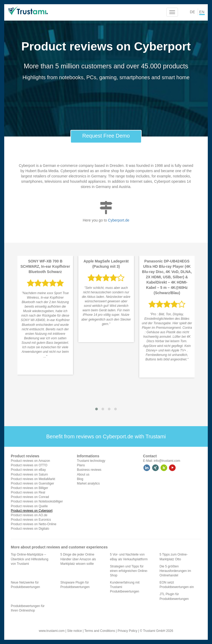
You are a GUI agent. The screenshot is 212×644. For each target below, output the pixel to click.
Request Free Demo (106, 136)
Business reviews (89, 470)
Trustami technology (91, 461)
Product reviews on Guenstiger (32, 483)
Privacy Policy (127, 631)
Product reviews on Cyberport (32, 511)
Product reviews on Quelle (29, 506)
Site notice (74, 631)
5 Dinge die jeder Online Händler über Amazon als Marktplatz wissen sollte (78, 559)
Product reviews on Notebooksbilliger (37, 501)
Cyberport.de (119, 220)
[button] (97, 409)
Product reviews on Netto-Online (34, 524)
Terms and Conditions (100, 631)
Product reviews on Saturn (29, 474)
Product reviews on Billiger (29, 488)
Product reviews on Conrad (30, 497)
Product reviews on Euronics (31, 520)
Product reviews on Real (28, 492)
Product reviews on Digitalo (30, 529)
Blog (80, 479)
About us (83, 474)
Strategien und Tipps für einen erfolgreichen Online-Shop (129, 571)
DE (192, 12)
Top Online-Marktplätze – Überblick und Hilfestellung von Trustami (30, 559)
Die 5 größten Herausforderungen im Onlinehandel (175, 571)
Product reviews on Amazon (30, 461)
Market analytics (88, 483)
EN (202, 12)
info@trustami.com (167, 461)
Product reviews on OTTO (29, 465)
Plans (81, 465)
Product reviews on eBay (28, 470)
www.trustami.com (52, 631)
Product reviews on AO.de (29, 515)
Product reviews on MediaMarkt (33, 479)
